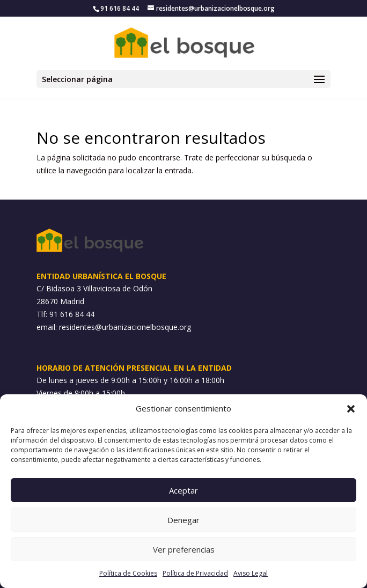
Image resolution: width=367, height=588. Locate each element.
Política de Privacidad (195, 573)
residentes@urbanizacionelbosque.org (125, 327)
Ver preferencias (184, 549)
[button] (351, 409)
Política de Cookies (128, 573)
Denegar (183, 520)
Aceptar (183, 490)
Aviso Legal (251, 573)
